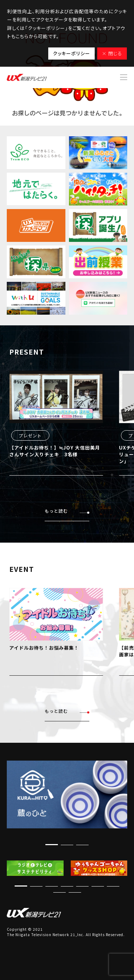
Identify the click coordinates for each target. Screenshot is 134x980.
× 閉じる (112, 53)
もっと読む (67, 511)
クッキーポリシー (71, 53)
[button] (52, 845)
